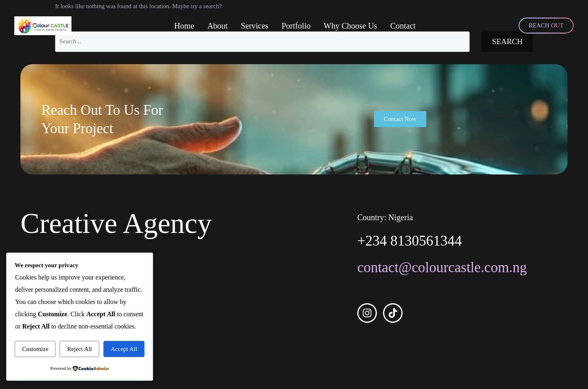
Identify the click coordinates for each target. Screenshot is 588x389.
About (218, 26)
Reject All (80, 349)
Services (255, 26)
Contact (403, 26)
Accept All (124, 349)
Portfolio (296, 26)
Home (184, 26)
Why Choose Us (351, 26)
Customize (35, 349)
